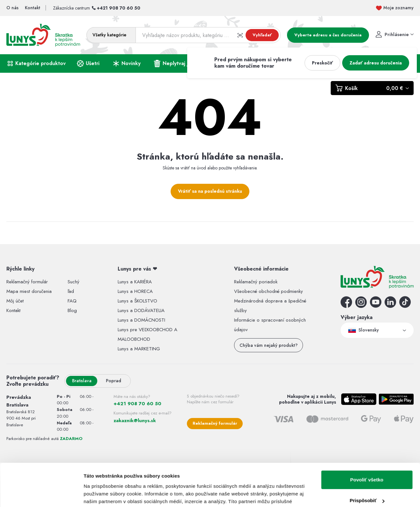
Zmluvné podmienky (394, 483)
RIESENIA (99, 484)
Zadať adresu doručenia (376, 63)
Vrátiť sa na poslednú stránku (210, 191)
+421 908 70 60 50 (119, 8)
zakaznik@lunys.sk (135, 421)
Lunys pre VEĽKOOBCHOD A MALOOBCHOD (147, 334)
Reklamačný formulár (215, 423)
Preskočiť (322, 63)
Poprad (114, 381)
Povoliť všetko (367, 261)
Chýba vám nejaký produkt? (269, 345)
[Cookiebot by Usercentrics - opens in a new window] (41, 315)
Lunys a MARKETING (139, 349)
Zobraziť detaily (102, 315)
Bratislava (82, 381)
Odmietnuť (367, 302)
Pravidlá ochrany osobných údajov (295, 483)
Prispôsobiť (367, 281)
